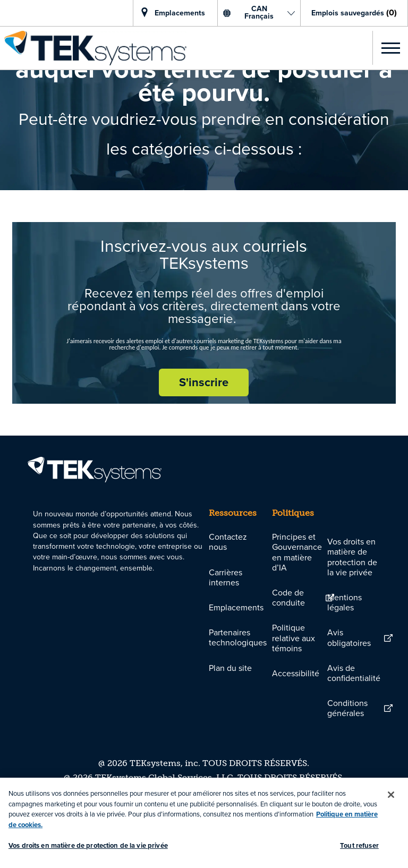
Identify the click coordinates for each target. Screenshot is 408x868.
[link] (93, 48)
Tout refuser (359, 845)
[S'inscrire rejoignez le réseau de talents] (204, 382)
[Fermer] (391, 795)
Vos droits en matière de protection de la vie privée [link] (352, 557)
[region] (204, 823)
